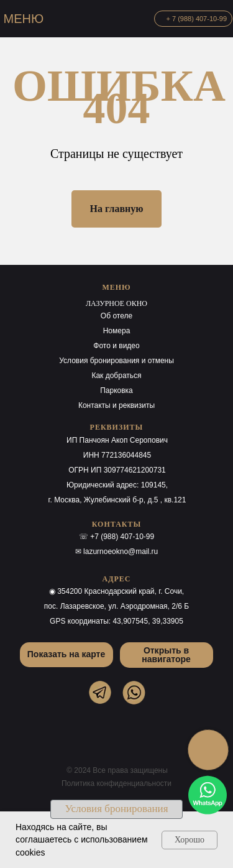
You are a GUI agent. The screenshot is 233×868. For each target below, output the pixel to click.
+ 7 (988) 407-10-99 (197, 19)
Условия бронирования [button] (117, 809)
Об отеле (116, 316)
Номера (117, 331)
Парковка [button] (116, 390)
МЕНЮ (24, 19)
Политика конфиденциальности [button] (116, 783)
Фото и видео (116, 346)
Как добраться (116, 376)
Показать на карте (66, 654)
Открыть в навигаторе (166, 655)
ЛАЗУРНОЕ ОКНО (116, 303)
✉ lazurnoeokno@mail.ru (117, 552)
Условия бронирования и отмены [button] (116, 361)
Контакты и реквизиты (116, 405)
